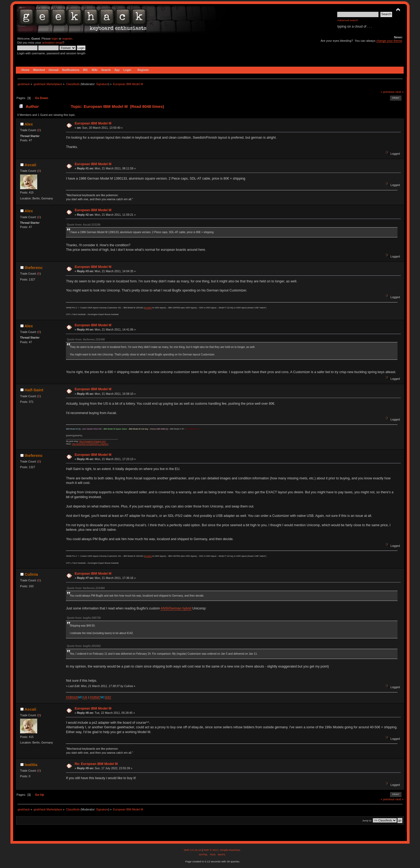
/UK (85, 697)
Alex (29, 124)
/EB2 (108, 697)
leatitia (31, 765)
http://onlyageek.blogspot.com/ (92, 441)
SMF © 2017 (211, 850)
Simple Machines (230, 850)
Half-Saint (34, 390)
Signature (102, 84)
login (55, 39)
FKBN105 (72, 697)
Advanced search (348, 20)
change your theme (389, 41)
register (67, 39)
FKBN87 (95, 697)
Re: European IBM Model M (96, 764)
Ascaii (30, 165)
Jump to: (367, 820)
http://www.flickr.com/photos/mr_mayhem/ (90, 444)
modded (148, 308)
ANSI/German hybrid (176, 608)
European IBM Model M (93, 123)
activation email (52, 43)
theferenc (34, 268)
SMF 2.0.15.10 (193, 850)
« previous (388, 92)
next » (400, 92)
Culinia (31, 574)
